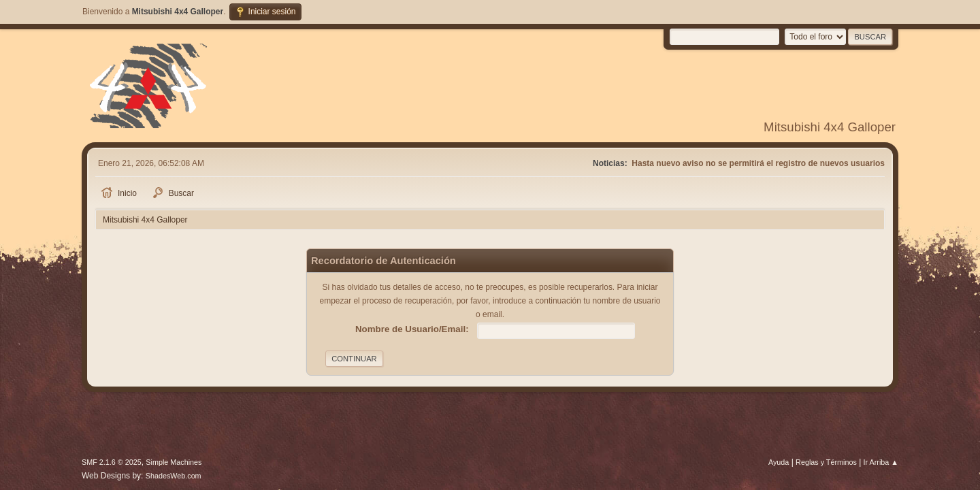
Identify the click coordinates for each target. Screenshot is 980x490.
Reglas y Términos (826, 462)
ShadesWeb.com (174, 476)
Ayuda (779, 462)
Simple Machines (174, 462)
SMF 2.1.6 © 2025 (112, 462)
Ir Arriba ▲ (881, 462)
